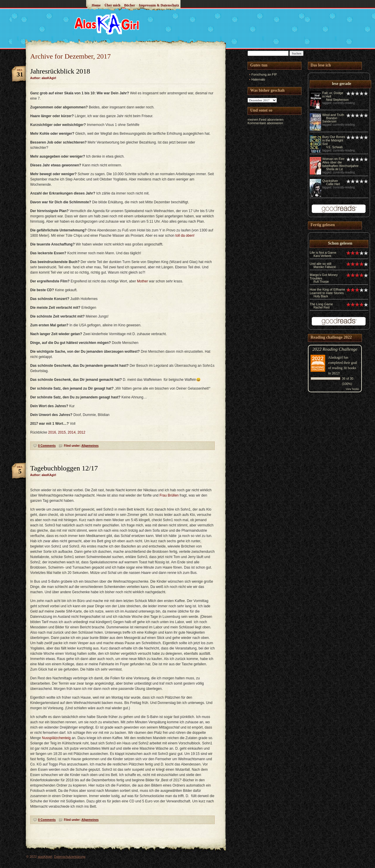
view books (352, 389)
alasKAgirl (45, 857)
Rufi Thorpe (321, 282)
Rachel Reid (321, 307)
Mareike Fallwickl (325, 267)
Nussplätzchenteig (56, 738)
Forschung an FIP (264, 74)
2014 (72, 432)
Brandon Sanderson (330, 120)
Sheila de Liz (334, 169)
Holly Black (321, 296)
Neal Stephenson (337, 100)
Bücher (130, 5)
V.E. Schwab (334, 147)
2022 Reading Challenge (335, 349)
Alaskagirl (335, 357)
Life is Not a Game (323, 253)
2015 (62, 432)
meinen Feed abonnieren (265, 120)
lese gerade (342, 84)
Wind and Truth (333, 115)
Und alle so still (321, 264)
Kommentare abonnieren (265, 123)
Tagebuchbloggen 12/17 (64, 468)
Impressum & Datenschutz (159, 5)
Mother (143, 281)
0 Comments (47, 446)
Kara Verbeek (322, 256)
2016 (52, 432)
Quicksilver (330, 181)
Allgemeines (90, 446)
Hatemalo (258, 79)
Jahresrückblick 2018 (60, 71)
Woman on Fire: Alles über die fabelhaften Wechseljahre (340, 162)
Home (96, 5)
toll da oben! (185, 236)
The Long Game (321, 304)
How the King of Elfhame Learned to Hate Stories (327, 291)
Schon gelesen (340, 243)
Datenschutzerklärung (70, 857)
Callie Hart (333, 184)
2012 (81, 432)
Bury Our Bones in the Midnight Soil (334, 140)
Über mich (112, 5)
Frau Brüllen (169, 495)
